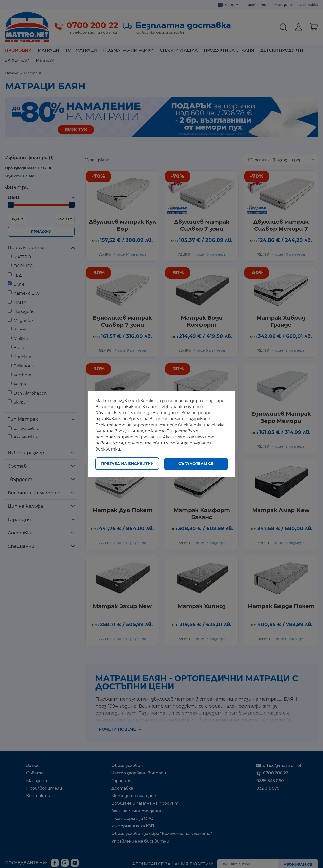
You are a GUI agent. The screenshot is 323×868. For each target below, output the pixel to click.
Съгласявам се (196, 463)
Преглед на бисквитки (127, 463)
